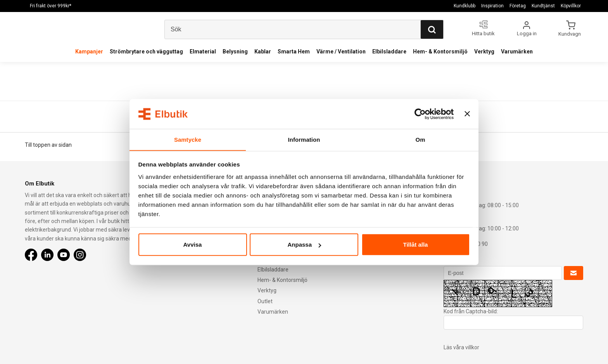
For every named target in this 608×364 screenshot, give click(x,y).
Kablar (263, 52)
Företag (518, 6)
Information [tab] (304, 139)
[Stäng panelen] (467, 114)
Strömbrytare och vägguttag (146, 52)
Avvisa (193, 245)
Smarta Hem (294, 52)
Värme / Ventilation (341, 52)
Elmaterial (203, 52)
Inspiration (492, 6)
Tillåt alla (416, 245)
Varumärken (517, 52)
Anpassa (304, 245)
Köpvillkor (571, 6)
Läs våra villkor (461, 347)
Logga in (527, 33)
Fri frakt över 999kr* (51, 6)
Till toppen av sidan (48, 145)
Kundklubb (465, 6)
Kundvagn (570, 34)
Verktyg (484, 52)
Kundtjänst (543, 6)
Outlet (265, 301)
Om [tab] (420, 139)
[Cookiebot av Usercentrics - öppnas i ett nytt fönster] (420, 114)
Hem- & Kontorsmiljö (440, 52)
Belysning (235, 52)
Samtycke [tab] (188, 139)
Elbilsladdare (389, 52)
